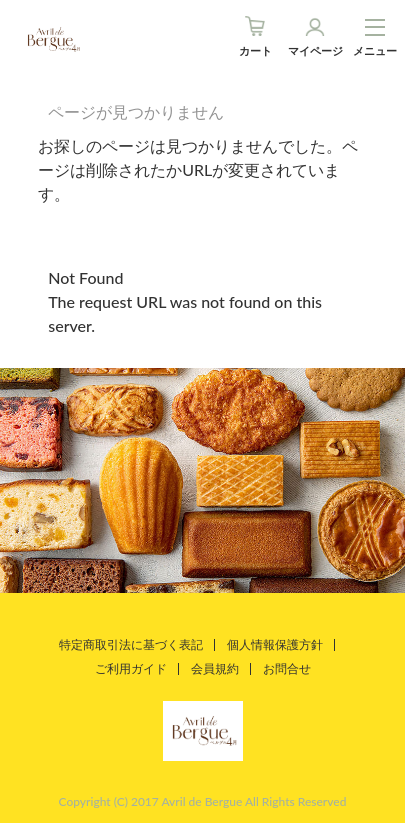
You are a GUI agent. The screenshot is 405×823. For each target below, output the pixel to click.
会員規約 (215, 668)
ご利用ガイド (131, 668)
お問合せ (287, 668)
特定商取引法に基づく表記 (131, 644)
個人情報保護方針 (275, 644)
